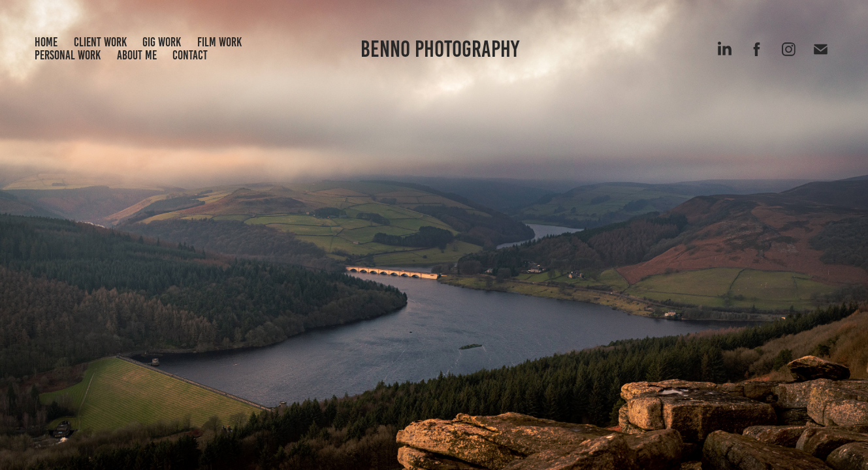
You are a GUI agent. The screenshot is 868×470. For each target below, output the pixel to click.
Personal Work (68, 55)
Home (46, 42)
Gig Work (162, 42)
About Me (137, 55)
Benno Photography (440, 49)
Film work (219, 42)
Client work (100, 42)
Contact (190, 55)
